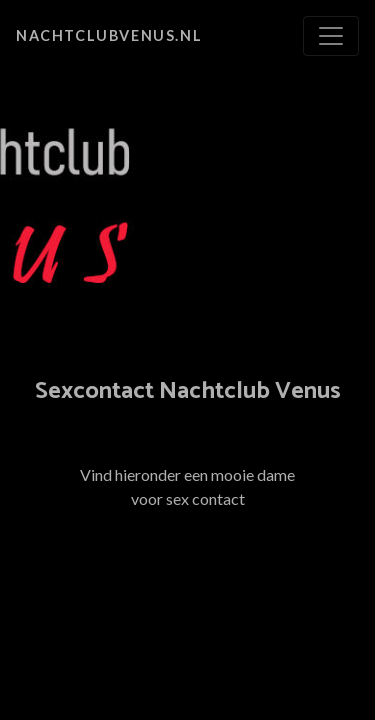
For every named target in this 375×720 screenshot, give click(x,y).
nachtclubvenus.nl (109, 35)
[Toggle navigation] (331, 36)
